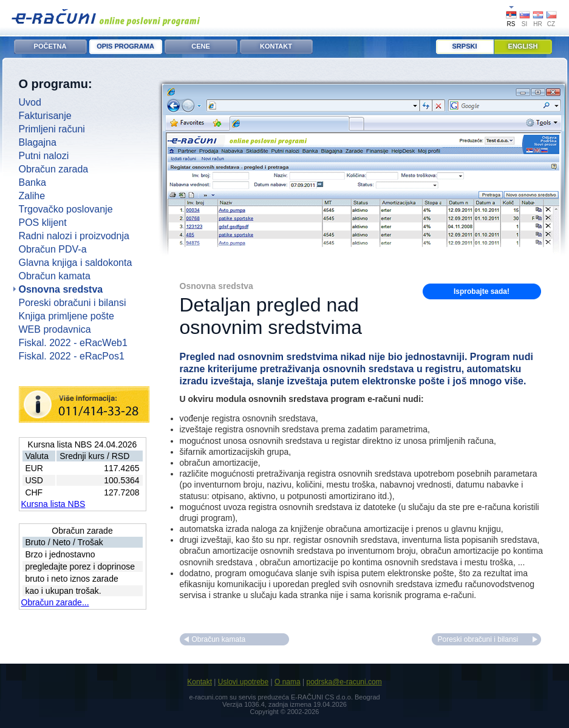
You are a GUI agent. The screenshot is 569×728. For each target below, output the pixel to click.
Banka (32, 182)
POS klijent (43, 223)
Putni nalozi (44, 156)
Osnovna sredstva (61, 289)
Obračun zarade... (55, 602)
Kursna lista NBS (53, 504)
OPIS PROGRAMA (125, 46)
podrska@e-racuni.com (344, 682)
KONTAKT (276, 46)
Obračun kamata (55, 276)
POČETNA (50, 46)
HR (537, 24)
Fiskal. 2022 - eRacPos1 (72, 356)
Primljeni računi (52, 129)
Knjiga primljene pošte (66, 316)
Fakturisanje (45, 116)
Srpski (465, 46)
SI (524, 24)
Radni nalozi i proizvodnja (74, 236)
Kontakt (199, 682)
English (523, 46)
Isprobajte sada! (482, 291)
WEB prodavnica (55, 329)
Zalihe (32, 196)
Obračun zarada (54, 169)
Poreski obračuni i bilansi (73, 303)
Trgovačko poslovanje (66, 209)
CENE (201, 46)
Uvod (30, 102)
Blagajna (38, 142)
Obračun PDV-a (53, 249)
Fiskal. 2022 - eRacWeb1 (73, 343)
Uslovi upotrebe (243, 682)
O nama (288, 682)
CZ (551, 24)
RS (511, 24)
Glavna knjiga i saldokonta (76, 263)
